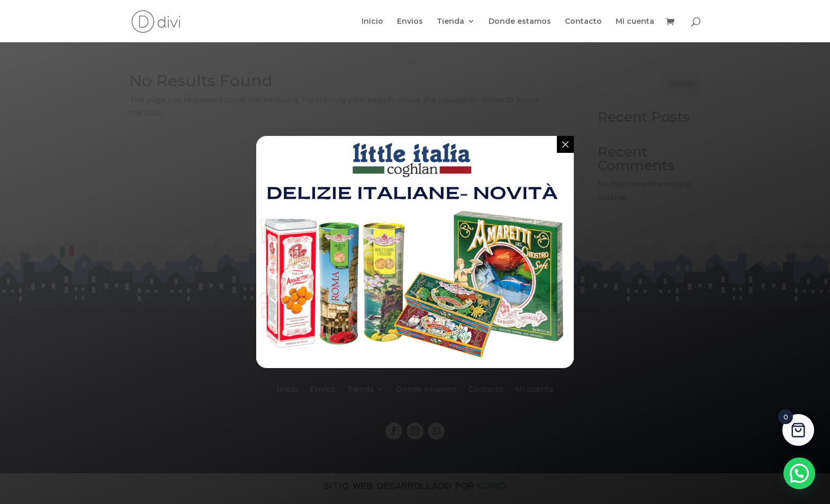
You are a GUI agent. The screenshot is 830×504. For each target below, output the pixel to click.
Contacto (583, 22)
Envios (410, 22)
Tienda (450, 22)
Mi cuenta (635, 22)
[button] (799, 473)
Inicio (372, 22)
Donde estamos (520, 22)
